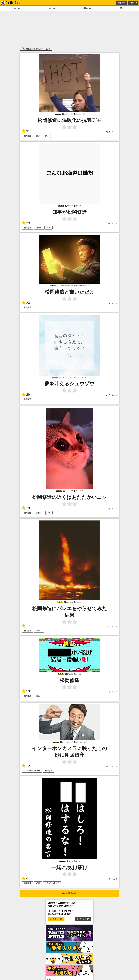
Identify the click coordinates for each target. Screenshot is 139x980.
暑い (47, 136)
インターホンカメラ (32, 771)
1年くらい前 (112, 224)
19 (26, 508)
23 (26, 303)
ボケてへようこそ (83, 919)
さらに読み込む (69, 893)
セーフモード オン (56, 919)
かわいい (40, 513)
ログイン (133, 3)
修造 (38, 696)
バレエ (39, 631)
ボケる (52, 8)
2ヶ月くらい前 (112, 303)
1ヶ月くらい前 (112, 627)
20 (26, 395)
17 (26, 626)
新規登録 (122, 3)
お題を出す (87, 8)
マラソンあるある (52, 883)
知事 (48, 228)
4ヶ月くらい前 (112, 395)
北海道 (39, 228)
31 (26, 131)
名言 (38, 883)
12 (26, 766)
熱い (38, 136)
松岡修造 (28, 136)
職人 (122, 8)
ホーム (17, 8)
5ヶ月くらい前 (112, 767)
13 (26, 691)
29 (26, 223)
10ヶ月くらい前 (111, 132)
